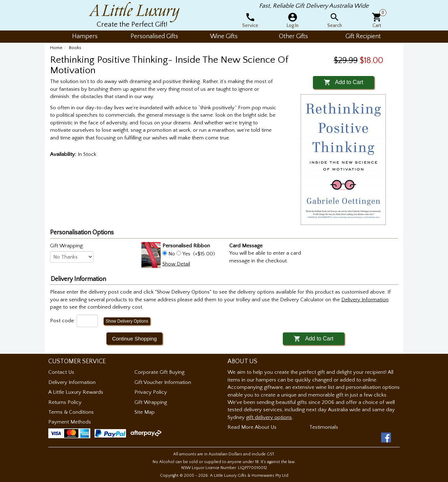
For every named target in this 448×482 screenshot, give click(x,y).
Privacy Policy (151, 392)
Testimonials (324, 427)
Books (75, 48)
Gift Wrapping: (67, 246)
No (172, 254)
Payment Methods (70, 422)
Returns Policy (65, 402)
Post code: (63, 321)
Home (56, 48)
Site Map (145, 412)
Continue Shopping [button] (134, 339)
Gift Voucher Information (163, 382)
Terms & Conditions (71, 412)
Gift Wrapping (151, 402)
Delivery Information (72, 382)
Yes (186, 254)
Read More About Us (252, 427)
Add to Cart (344, 82)
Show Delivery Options (127, 321)
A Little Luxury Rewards (76, 392)
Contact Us (61, 372)
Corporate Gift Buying (159, 372)
